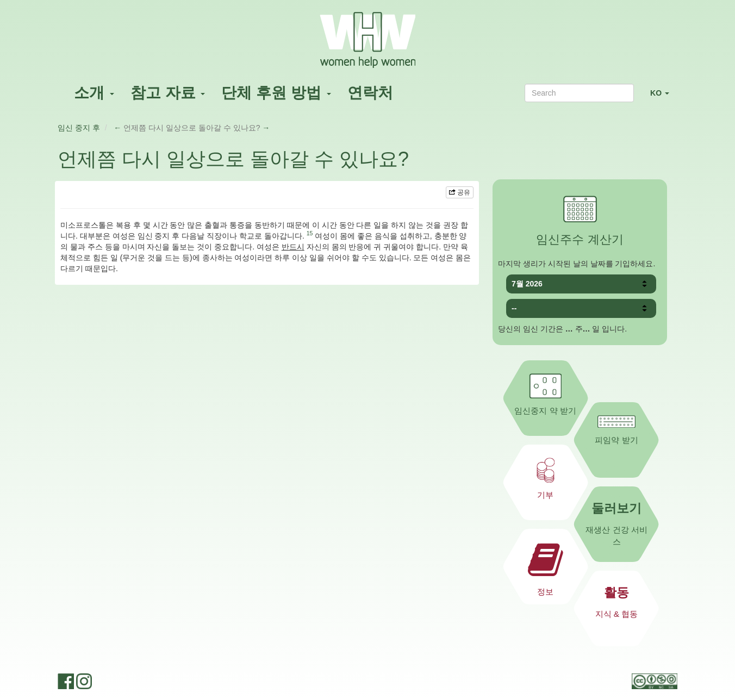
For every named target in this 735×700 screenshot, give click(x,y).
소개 (94, 93)
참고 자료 (168, 93)
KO (664, 98)
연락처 (370, 93)
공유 (460, 192)
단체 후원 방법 (276, 93)
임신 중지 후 (79, 128)
